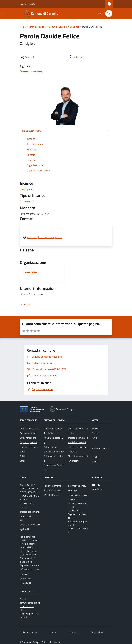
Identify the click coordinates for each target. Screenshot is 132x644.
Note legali (73, 490)
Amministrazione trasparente (78, 505)
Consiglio (74, 27)
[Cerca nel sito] (108, 14)
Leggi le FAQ (74, 511)
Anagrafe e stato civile (54, 440)
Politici (23, 456)
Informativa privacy (77, 486)
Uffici (22, 461)
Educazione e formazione (54, 468)
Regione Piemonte (27, 4)
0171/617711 (27, 504)
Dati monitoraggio (28, 632)
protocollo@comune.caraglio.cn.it (44, 237)
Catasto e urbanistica (54, 452)
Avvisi (94, 438)
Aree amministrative (29, 429)
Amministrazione (37, 27)
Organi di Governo (58, 27)
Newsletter (97, 489)
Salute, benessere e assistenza (78, 449)
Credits (73, 632)
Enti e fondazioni (28, 438)
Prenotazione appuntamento (78, 523)
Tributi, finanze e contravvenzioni (78, 458)
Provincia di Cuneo (52, 490)
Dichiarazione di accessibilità (78, 497)
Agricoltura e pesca (53, 429)
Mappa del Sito (97, 632)
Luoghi (95, 457)
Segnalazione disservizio (78, 516)
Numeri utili (25, 583)
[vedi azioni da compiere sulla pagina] (76, 57)
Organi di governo (28, 442)
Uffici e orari (25, 579)
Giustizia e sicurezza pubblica (78, 431)
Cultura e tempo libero (54, 458)
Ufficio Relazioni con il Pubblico (30, 572)
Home (23, 27)
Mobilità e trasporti (77, 442)
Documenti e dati (28, 433)
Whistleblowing (51, 495)
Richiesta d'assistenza (78, 530)
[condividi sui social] (27, 57)
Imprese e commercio (78, 438)
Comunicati (97, 433)
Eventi (95, 462)
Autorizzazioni (50, 447)
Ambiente (48, 433)
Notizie (95, 429)
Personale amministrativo (30, 449)
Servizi (53, 632)
